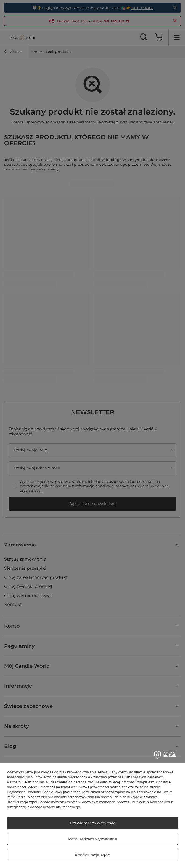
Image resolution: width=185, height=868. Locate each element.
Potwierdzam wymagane (92, 839)
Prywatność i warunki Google (30, 792)
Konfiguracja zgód (92, 855)
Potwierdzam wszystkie (93, 823)
